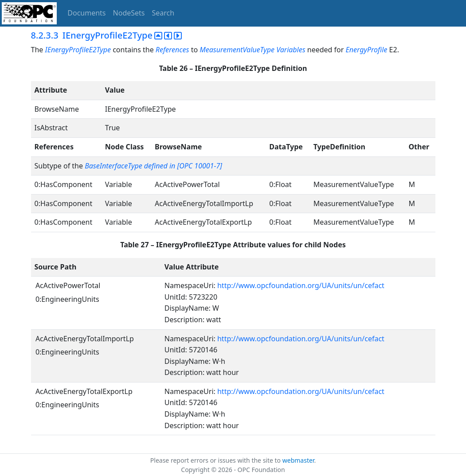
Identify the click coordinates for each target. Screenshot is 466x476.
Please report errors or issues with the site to (216, 460)
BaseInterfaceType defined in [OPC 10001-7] (153, 166)
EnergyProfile (367, 50)
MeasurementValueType (237, 50)
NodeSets (129, 13)
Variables (291, 50)
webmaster (298, 460)
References (172, 50)
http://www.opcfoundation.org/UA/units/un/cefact (301, 285)
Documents (86, 13)
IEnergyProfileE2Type (78, 50)
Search (163, 13)
